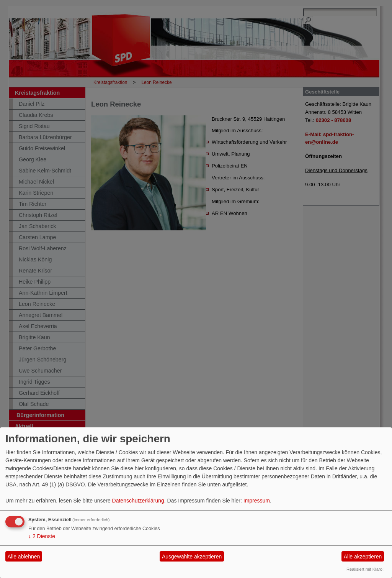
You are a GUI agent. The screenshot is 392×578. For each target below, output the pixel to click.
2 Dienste (42, 536)
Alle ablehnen (24, 557)
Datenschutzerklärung (138, 501)
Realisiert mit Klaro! (365, 569)
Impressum (257, 501)
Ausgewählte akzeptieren (192, 557)
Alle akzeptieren (363, 557)
